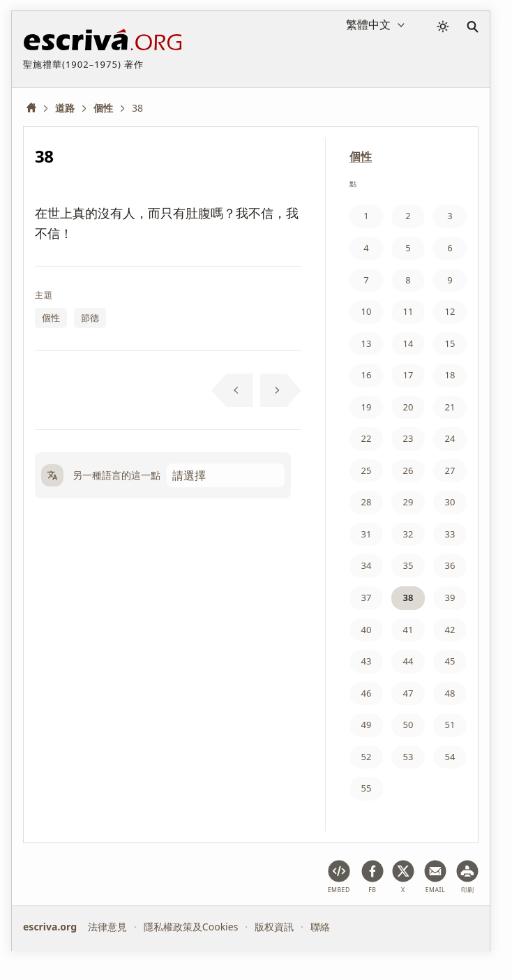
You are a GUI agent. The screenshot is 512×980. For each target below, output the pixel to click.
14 (408, 343)
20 (408, 407)
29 (408, 502)
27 (450, 470)
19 (367, 407)
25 (367, 470)
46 (367, 693)
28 (367, 502)
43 (367, 661)
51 (450, 725)
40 (367, 630)
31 (367, 534)
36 (450, 565)
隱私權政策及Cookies (191, 927)
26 (408, 470)
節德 (90, 318)
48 (450, 693)
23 (408, 438)
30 (450, 502)
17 (408, 375)
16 (367, 375)
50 (408, 725)
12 (450, 311)
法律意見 (107, 927)
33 (450, 534)
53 (408, 757)
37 (367, 597)
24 (450, 438)
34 (367, 565)
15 (450, 343)
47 (408, 693)
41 (408, 630)
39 (450, 597)
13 (367, 343)
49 (367, 725)
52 (367, 757)
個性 (51, 318)
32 (408, 534)
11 (408, 311)
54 (450, 757)
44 (408, 661)
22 (367, 438)
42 (450, 630)
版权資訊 (274, 927)
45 (450, 661)
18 (450, 375)
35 (408, 565)
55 (367, 788)
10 (367, 311)
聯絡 (320, 927)
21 (450, 407)
